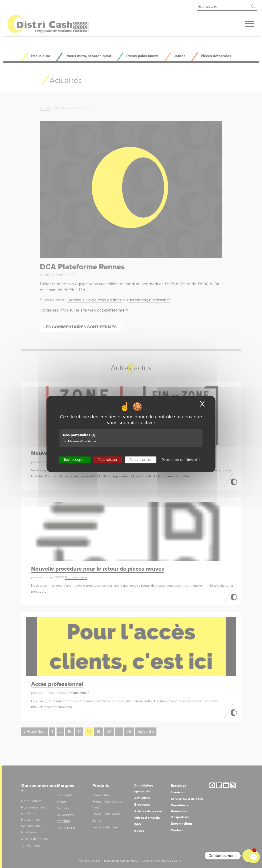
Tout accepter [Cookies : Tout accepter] (75, 460)
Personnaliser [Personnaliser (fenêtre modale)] (140, 460)
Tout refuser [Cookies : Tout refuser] (108, 460)
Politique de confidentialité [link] (181, 460)
